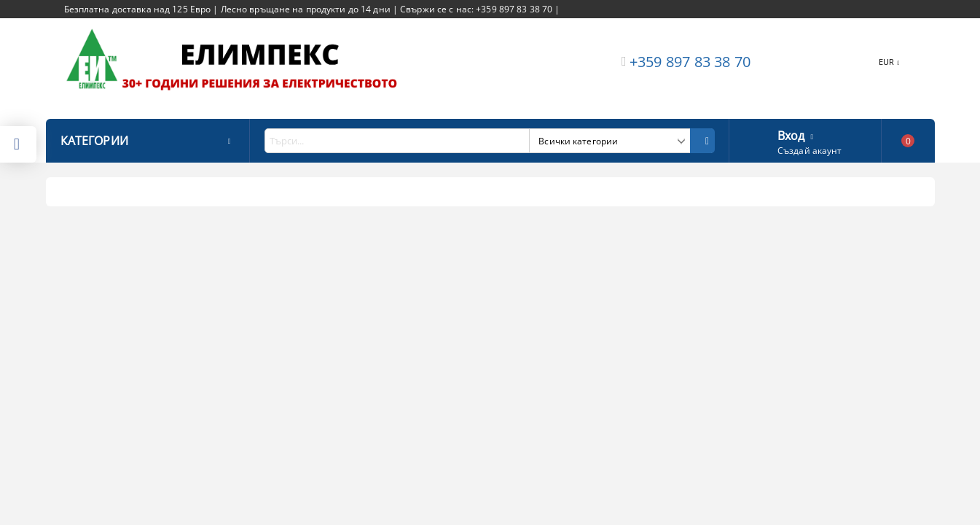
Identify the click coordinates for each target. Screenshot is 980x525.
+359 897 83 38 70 (690, 62)
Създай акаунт (810, 151)
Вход (791, 134)
